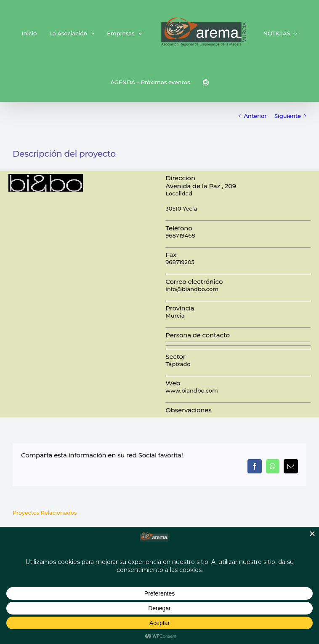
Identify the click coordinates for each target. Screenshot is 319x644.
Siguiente (288, 116)
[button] (206, 82)
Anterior (255, 116)
